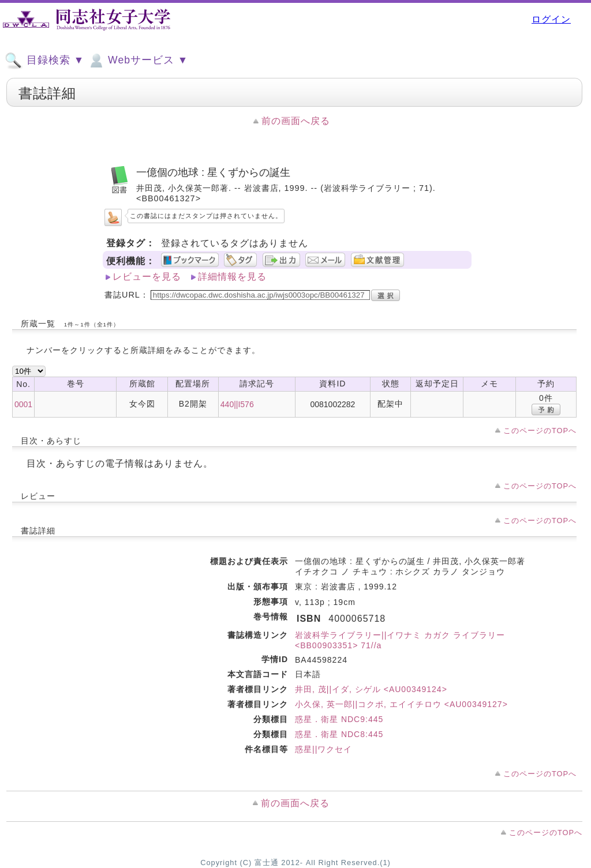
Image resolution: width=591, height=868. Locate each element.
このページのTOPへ (540, 431)
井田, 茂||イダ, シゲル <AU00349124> (371, 689)
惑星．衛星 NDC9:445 (339, 719)
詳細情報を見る (232, 277)
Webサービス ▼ (138, 61)
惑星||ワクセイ (323, 749)
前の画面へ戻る (296, 121)
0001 (23, 404)
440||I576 (237, 404)
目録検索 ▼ (44, 61)
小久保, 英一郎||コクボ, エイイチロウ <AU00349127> (401, 704)
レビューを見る (147, 277)
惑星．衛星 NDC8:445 (339, 734)
